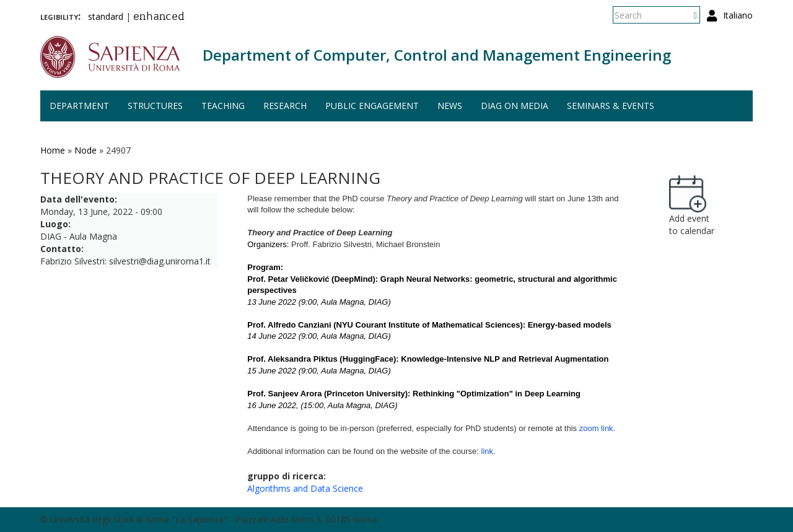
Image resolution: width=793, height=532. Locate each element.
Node (85, 150)
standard (106, 16)
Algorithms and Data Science (305, 488)
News (450, 106)
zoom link (596, 428)
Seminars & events (611, 106)
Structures (155, 106)
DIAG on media (515, 106)
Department (79, 106)
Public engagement (372, 106)
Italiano (738, 15)
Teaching (223, 106)
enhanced (159, 17)
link (488, 451)
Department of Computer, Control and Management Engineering (437, 55)
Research (285, 106)
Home (53, 150)
